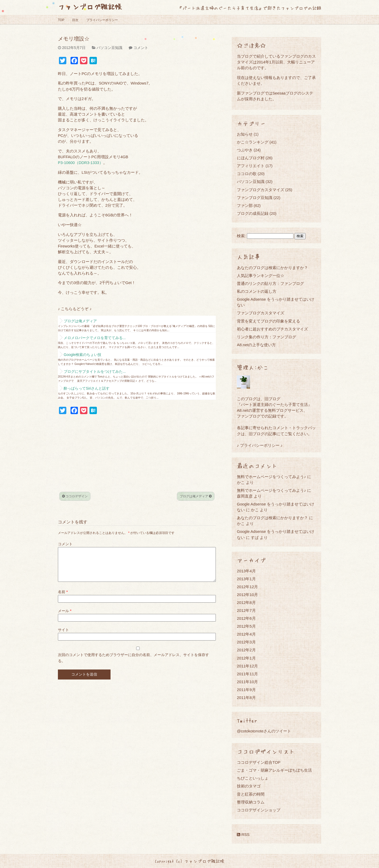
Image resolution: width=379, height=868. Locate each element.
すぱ (255, 537)
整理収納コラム (251, 802)
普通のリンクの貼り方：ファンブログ (270, 283)
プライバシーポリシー (102, 20)
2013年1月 (246, 579)
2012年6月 (246, 618)
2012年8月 (246, 602)
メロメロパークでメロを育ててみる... (95, 338)
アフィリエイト (251, 166)
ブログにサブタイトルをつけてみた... (95, 371)
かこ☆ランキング (253, 142)
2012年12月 (247, 587)
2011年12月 (247, 666)
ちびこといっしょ (253, 778)
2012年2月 (246, 650)
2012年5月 (246, 626)
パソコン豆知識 (109, 48)
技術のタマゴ (249, 786)
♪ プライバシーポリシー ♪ (260, 445)
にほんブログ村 (251, 158)
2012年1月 (246, 658)
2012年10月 (247, 595)
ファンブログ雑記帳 (90, 6)
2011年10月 (247, 682)
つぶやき (245, 150)
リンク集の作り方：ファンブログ (266, 337)
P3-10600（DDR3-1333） (81, 163)
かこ (255, 510)
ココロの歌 (247, 174)
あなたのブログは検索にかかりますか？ (272, 268)
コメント (141, 48)
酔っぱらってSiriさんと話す (87, 388)
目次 (75, 20)
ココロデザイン (75, 496)
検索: (241, 236)
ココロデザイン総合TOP (259, 762)
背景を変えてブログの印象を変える (268, 321)
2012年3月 (246, 642)
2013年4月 (246, 571)
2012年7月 (246, 610)
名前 (63, 598)
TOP (61, 20)
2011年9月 (246, 690)
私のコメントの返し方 (257, 291)
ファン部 (245, 205)
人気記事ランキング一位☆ (261, 276)
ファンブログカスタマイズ (261, 190)
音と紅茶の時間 (251, 794)
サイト (63, 636)
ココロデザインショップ (259, 810)
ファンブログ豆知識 (255, 198)
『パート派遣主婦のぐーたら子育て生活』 (274, 405)
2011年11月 (247, 674)
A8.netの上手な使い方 (256, 345)
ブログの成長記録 (253, 213)
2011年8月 (246, 698)
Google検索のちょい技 (83, 355)
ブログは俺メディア (80, 321)
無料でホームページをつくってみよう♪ (271, 477)
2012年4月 (246, 634)
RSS (243, 834)
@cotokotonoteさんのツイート (264, 731)
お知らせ (245, 134)
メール (65, 617)
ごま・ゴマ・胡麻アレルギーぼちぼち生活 (274, 770)
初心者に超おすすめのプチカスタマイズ (272, 329)
